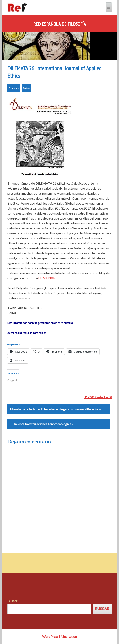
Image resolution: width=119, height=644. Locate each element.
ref (110, 397)
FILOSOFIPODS (47, 278)
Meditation (69, 636)
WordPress (50, 636)
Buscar (12, 601)
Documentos (14, 88)
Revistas (26, 88)
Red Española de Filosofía (60, 24)
